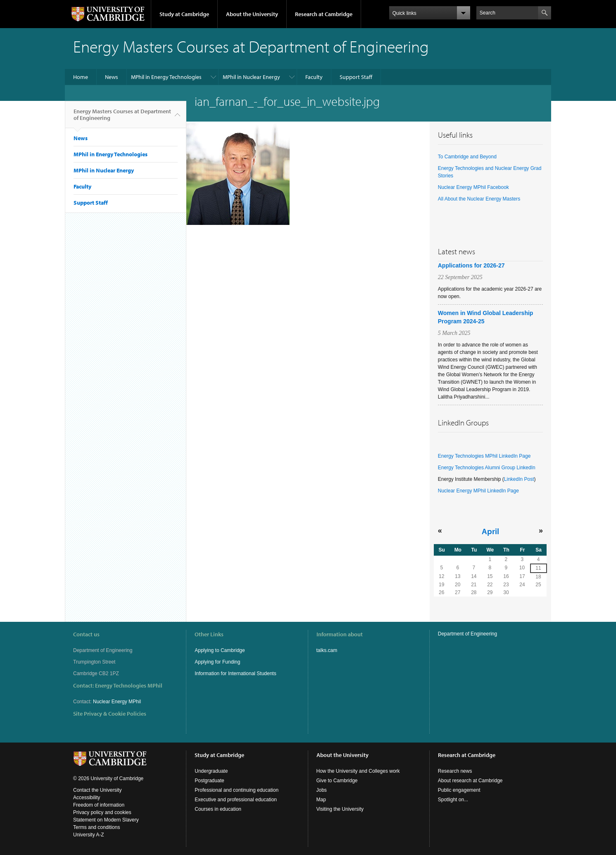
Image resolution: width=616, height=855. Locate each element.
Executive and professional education (236, 800)
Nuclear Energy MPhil (117, 702)
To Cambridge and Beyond (467, 157)
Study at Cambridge (184, 14)
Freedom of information (99, 805)
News (112, 77)
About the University (252, 14)
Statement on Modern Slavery (106, 820)
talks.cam (327, 650)
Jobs (322, 790)
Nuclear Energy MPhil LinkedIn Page (478, 491)
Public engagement (459, 790)
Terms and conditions (96, 827)
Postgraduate (209, 781)
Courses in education (218, 809)
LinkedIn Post (519, 479)
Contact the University (97, 790)
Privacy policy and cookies (102, 812)
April (490, 531)
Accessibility (87, 798)
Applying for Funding (217, 662)
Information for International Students (235, 673)
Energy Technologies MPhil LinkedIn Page (484, 456)
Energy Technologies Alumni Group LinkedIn (487, 468)
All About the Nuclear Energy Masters (479, 199)
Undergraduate (211, 771)
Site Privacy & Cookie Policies (110, 714)
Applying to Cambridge (220, 650)
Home (81, 77)
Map (321, 800)
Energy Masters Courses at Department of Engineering (122, 118)
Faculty (314, 77)
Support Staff (356, 77)
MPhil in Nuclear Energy (251, 77)
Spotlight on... (453, 800)
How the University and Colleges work (358, 771)
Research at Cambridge (324, 14)
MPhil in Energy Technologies (166, 77)
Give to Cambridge (337, 781)
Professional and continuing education (237, 790)
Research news (455, 771)
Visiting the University (340, 809)
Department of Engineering (467, 634)
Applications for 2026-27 (471, 265)
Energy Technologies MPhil (129, 685)
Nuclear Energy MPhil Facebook (473, 187)
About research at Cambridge (470, 781)
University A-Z (89, 835)
